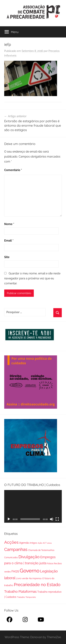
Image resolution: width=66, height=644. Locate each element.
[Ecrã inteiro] (57, 519)
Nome (9, 224)
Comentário (13, 170)
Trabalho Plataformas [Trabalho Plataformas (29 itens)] (20, 591)
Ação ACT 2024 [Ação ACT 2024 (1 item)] (45, 543)
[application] (33, 506)
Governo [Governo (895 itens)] (30, 571)
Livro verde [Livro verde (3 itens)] (22, 578)
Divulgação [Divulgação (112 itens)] (29, 557)
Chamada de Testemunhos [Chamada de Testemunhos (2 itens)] (41, 550)
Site (7, 257)
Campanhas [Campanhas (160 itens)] (16, 549)
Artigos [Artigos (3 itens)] (33, 543)
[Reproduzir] (9, 519)
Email (9, 241)
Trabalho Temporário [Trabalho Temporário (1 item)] (26, 597)
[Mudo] (52, 519)
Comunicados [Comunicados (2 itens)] (11, 558)
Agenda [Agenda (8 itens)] (24, 543)
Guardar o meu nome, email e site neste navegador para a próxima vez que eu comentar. (32, 278)
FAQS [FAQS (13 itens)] (15, 571)
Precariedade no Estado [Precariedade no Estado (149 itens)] (37, 585)
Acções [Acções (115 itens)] (11, 542)
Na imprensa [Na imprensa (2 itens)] (35, 578)
